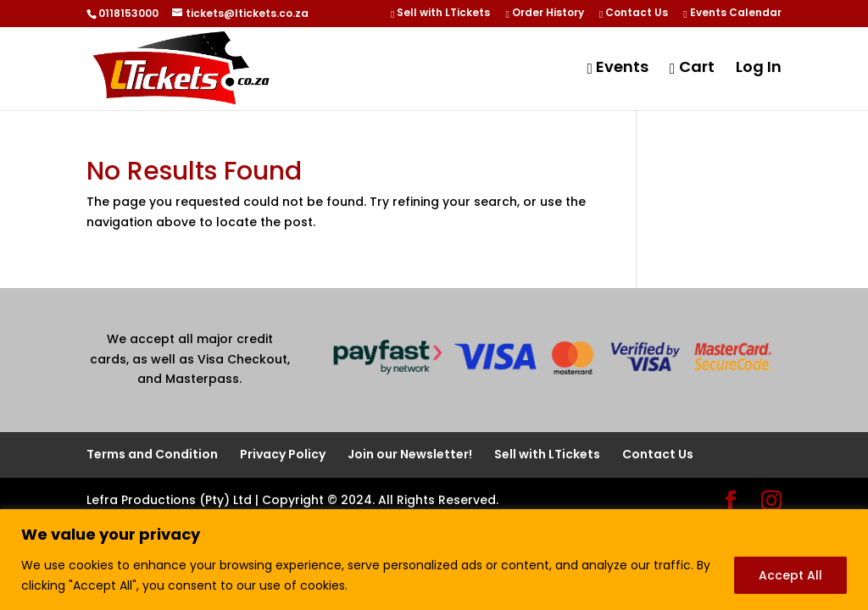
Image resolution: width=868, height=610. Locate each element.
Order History (544, 14)
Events (618, 69)
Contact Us (634, 14)
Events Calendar (732, 14)
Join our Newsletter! (410, 454)
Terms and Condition (152, 454)
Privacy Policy (283, 454)
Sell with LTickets (440, 14)
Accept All (790, 575)
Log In (759, 69)
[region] (434, 560)
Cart (692, 69)
